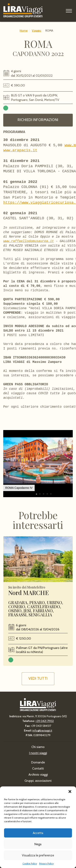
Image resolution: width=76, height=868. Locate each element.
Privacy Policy (46, 863)
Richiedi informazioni (38, 120)
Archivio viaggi (38, 775)
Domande (38, 762)
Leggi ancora (38, 561)
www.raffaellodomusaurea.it (29, 241)
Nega (38, 844)
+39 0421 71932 (45, 721)
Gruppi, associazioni (38, 781)
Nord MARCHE (29, 595)
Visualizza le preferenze (38, 855)
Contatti (38, 768)
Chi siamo (38, 747)
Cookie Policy (30, 863)
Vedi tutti (38, 680)
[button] (70, 792)
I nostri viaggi (38, 753)
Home (24, 31)
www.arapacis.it (20, 150)
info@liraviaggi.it (42, 730)
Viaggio (36, 31)
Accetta (38, 833)
